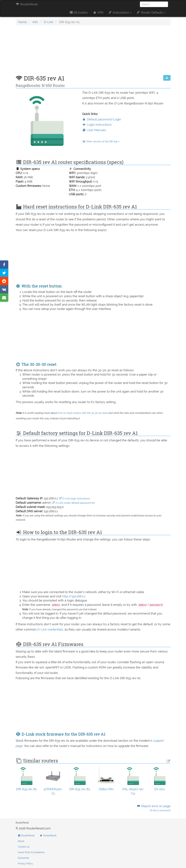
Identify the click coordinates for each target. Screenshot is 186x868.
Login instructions (97, 125)
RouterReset (27, 4)
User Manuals (94, 130)
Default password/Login (102, 119)
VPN (98, 12)
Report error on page (153, 808)
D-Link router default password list (73, 503)
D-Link (49, 22)
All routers (79, 12)
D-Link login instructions (74, 499)
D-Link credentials (50, 629)
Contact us (24, 847)
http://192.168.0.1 (74, 596)
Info (35, 22)
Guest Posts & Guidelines (31, 852)
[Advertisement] (93, 52)
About (21, 841)
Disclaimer (23, 858)
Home (22, 22)
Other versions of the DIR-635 (101, 142)
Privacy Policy (25, 864)
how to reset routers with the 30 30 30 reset (83, 413)
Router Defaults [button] (151, 12)
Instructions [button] (120, 12)
